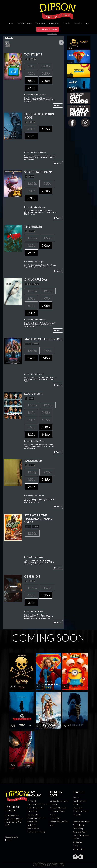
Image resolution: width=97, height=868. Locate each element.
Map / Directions (79, 801)
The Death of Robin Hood (37, 804)
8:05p (31, 313)
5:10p (31, 306)
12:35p (32, 183)
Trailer (58, 105)
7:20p (46, 191)
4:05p (31, 129)
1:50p (47, 238)
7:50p (46, 81)
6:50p (31, 81)
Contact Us (77, 804)
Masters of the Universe (37, 818)
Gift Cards (77, 815)
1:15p (31, 412)
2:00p (31, 66)
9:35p (31, 198)
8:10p (31, 434)
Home (11, 24)
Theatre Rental (78, 825)
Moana (53, 815)
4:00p (46, 298)
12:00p (32, 472)
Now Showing (40, 24)
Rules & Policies (79, 849)
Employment (77, 808)
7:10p (46, 427)
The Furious (32, 811)
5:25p (46, 73)
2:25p (47, 472)
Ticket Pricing (78, 829)
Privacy (75, 846)
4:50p (31, 479)
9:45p (31, 136)
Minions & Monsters (58, 808)
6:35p (46, 595)
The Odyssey (55, 818)
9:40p (31, 253)
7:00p (46, 245)
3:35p (31, 420)
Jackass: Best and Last (59, 801)
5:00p (31, 191)
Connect (77, 24)
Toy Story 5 (32, 801)
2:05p (31, 298)
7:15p (46, 479)
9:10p (31, 603)
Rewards (76, 797)
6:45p (31, 358)
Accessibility (77, 842)
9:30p (46, 434)
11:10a (32, 588)
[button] (87, 24)
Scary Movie (32, 822)
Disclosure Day (33, 815)
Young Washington (57, 811)
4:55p (46, 420)
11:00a (32, 291)
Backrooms (32, 825)
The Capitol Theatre (24, 24)
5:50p (31, 427)
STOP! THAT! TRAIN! (36, 808)
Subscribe (66, 24)
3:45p (47, 351)
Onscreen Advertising (81, 822)
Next (61, 42)
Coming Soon (54, 24)
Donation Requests (80, 811)
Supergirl (53, 804)
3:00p (46, 66)
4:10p (31, 595)
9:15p (31, 88)
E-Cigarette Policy (79, 832)
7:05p (46, 306)
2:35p (46, 412)
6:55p (46, 129)
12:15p (48, 405)
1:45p (47, 588)
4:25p (31, 73)
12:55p (48, 291)
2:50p (47, 183)
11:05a (32, 238)
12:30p (32, 533)
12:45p (32, 351)
